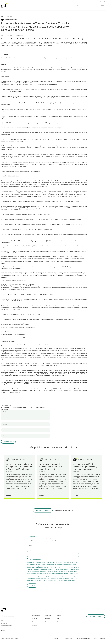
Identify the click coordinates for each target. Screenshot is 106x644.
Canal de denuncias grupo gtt (83, 639)
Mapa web (102, 639)
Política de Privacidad (68, 639)
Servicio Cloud (48, 622)
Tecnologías (76, 6)
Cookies (95, 639)
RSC (93, 6)
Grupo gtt (47, 6)
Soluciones (56, 6)
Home (2, 17)
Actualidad (101, 6)
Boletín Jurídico (88, 2)
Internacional (66, 6)
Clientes (85, 6)
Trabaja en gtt (48, 615)
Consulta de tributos (19, 36)
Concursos (96, 2)
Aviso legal (57, 639)
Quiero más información (96, 617)
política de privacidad (36, 559)
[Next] (105, 477)
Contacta (34, 622)
